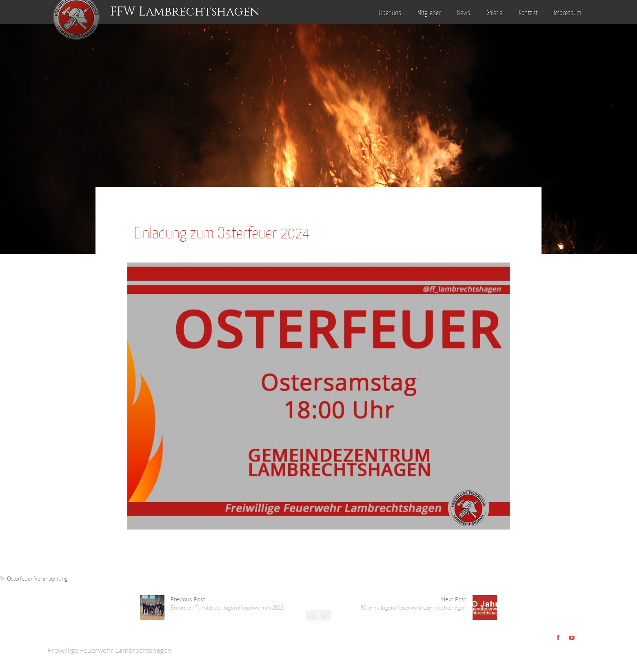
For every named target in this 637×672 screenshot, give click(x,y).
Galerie (494, 13)
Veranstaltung (51, 579)
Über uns (390, 13)
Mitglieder (429, 13)
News (464, 13)
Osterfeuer (20, 579)
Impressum (567, 13)
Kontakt (528, 13)
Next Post (413, 603)
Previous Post (227, 603)
